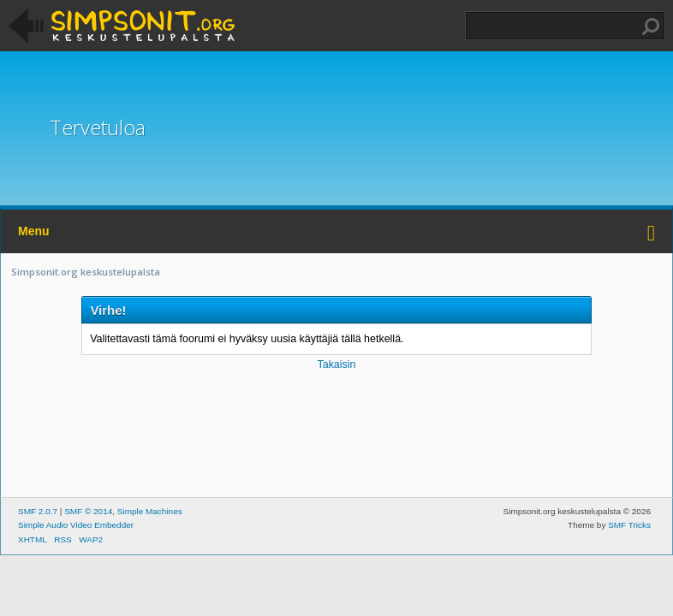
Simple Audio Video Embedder (76, 525)
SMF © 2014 (88, 511)
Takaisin (336, 364)
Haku (651, 27)
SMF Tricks (629, 525)
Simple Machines (150, 511)
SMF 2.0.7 (38, 511)
